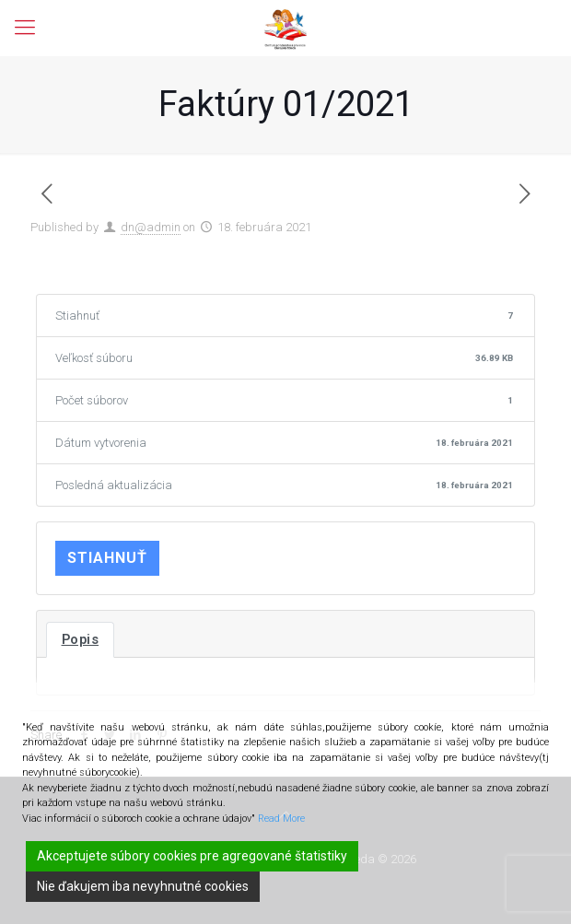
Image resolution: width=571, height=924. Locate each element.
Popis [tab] (81, 639)
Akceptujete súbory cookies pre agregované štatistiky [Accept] (192, 856)
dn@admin (151, 227)
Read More (281, 819)
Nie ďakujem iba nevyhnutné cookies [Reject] (143, 886)
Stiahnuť (107, 558)
